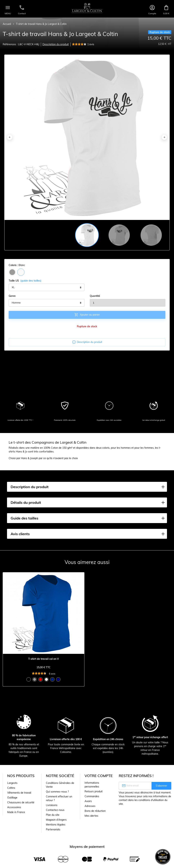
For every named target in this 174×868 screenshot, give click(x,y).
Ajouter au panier (87, 315)
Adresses (90, 806)
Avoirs (88, 801)
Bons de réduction (95, 811)
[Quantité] (128, 303)
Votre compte (99, 776)
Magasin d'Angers (56, 820)
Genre (12, 296)
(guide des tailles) (31, 281)
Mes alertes (91, 816)
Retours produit (94, 791)
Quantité (95, 296)
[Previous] (10, 137)
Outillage (12, 798)
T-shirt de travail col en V (44, 659)
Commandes (92, 796)
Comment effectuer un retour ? (59, 798)
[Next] (164, 137)
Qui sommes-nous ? (57, 792)
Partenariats (53, 829)
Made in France (16, 812)
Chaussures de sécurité (21, 802)
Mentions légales (56, 825)
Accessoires (14, 807)
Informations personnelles (92, 785)
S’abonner (161, 786)
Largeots (12, 783)
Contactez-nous (55, 810)
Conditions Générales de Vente (60, 785)
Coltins (11, 788)
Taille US (25, 281)
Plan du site (53, 815)
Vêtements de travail (19, 793)
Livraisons (52, 805)
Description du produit (56, 44)
